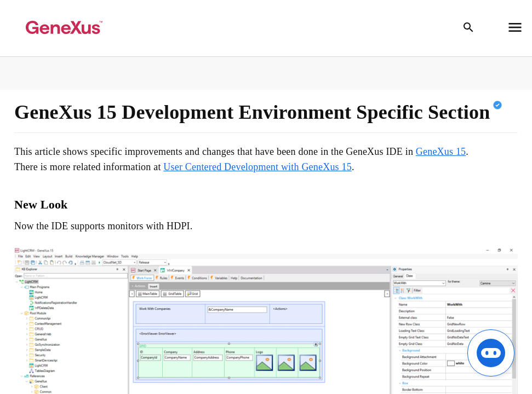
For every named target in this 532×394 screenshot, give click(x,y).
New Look (41, 204)
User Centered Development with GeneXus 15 (258, 167)
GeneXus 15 (441, 152)
